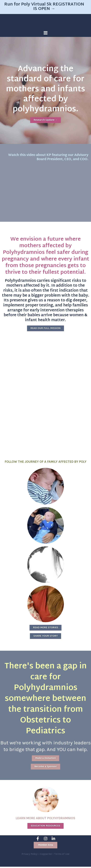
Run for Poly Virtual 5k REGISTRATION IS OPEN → (44, 7)
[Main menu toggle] (45, 33)
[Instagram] (46, 840)
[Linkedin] (53, 840)
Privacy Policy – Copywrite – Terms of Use (45, 856)
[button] (46, 847)
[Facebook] (38, 840)
